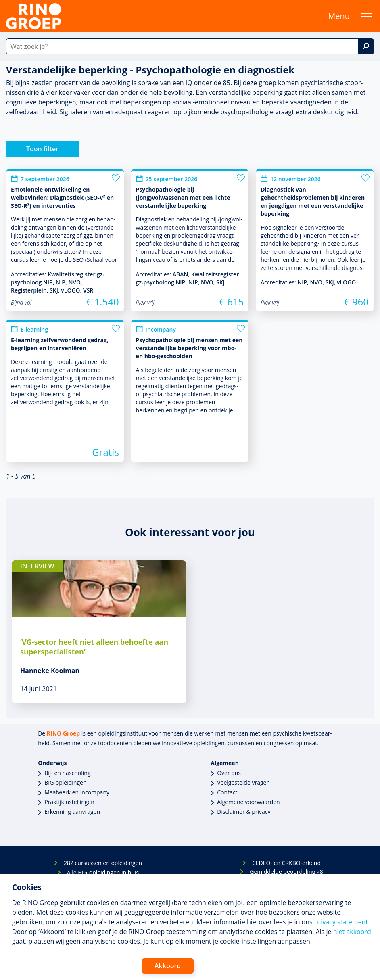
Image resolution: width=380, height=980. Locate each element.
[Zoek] (366, 46)
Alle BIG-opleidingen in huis (103, 872)
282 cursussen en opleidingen (103, 863)
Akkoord (168, 966)
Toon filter (42, 149)
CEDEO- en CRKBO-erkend (286, 863)
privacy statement (341, 922)
